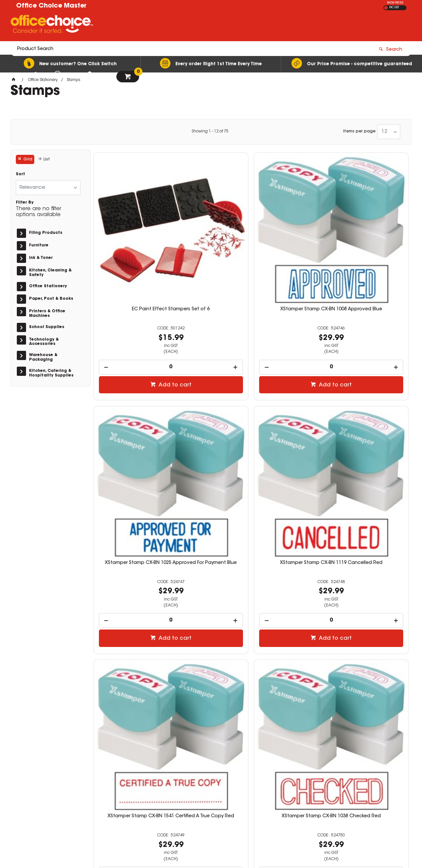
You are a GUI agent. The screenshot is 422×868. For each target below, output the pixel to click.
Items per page (359, 131)
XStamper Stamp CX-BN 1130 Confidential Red (131, 602)
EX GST (386, 8)
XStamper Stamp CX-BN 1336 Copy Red (291, 602)
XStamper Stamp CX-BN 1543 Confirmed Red (211, 602)
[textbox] (172, 25)
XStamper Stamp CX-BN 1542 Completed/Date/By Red (371, 419)
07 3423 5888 (314, 776)
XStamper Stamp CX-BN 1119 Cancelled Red (371, 237)
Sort (20, 174)
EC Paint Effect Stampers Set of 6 (131, 237)
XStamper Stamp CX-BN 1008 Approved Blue (211, 237)
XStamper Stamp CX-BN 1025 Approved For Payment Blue (291, 237)
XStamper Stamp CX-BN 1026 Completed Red (291, 419)
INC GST (394, 8)
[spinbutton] (131, 292)
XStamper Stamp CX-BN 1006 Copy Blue (371, 602)
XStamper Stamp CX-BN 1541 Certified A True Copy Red (131, 419)
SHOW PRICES (395, 3)
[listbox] (389, 132)
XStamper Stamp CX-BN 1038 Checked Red (211, 419)
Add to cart (134, 310)
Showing (210, 131)
